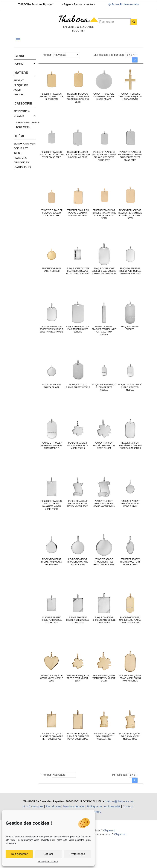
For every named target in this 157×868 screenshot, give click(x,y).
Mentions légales (74, 806)
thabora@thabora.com (119, 801)
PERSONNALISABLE (28, 122)
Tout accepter (19, 854)
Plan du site (53, 806)
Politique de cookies (48, 862)
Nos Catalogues (33, 806)
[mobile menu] (18, 40)
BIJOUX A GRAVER (24, 144)
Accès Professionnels (124, 4)
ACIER (17, 90)
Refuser (48, 854)
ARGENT (19, 80)
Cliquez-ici (109, 830)
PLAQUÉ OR (21, 85)
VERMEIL (19, 94)
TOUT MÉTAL (23, 127)
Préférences (77, 854)
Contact (128, 806)
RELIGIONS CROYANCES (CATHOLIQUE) (22, 162)
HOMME (18, 64)
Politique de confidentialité (104, 806)
